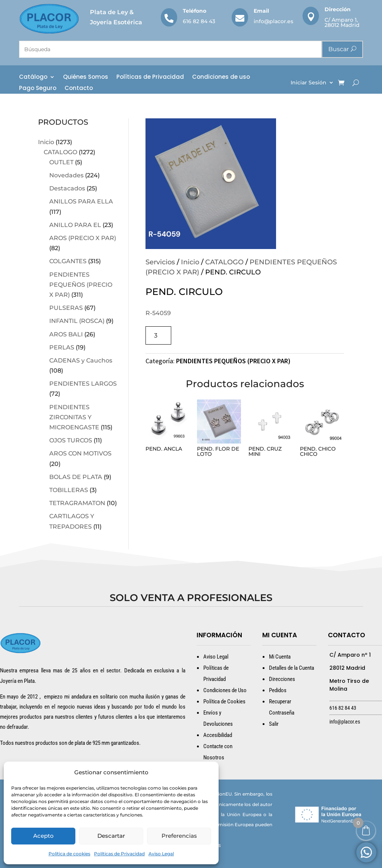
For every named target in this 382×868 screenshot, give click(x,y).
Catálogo (33, 77)
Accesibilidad (218, 735)
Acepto (43, 836)
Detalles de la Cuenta (292, 668)
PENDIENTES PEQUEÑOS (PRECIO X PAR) (81, 285)
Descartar (111, 836)
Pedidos (278, 690)
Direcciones (282, 679)
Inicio (46, 142)
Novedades (66, 175)
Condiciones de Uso (225, 690)
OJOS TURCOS (71, 440)
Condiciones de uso (221, 77)
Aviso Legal (161, 854)
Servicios (160, 262)
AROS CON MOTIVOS (80, 453)
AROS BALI (66, 334)
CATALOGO (60, 152)
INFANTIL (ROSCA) (77, 321)
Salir (274, 724)
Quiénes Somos (86, 77)
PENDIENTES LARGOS (83, 384)
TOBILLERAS (69, 490)
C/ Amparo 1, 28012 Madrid (342, 22)
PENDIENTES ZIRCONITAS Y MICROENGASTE (74, 417)
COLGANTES (68, 261)
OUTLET (61, 162)
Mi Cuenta (280, 657)
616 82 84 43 (199, 21)
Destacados (67, 188)
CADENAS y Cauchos (81, 360)
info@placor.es (273, 21)
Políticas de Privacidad (119, 854)
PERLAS (62, 347)
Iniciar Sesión (309, 83)
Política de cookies (69, 854)
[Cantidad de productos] (158, 335)
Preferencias (179, 836)
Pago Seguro (38, 89)
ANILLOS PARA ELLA (81, 201)
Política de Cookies (224, 701)
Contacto (79, 89)
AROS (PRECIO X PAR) (83, 238)
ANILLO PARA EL (75, 225)
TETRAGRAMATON (77, 503)
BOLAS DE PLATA (76, 477)
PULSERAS (66, 308)
